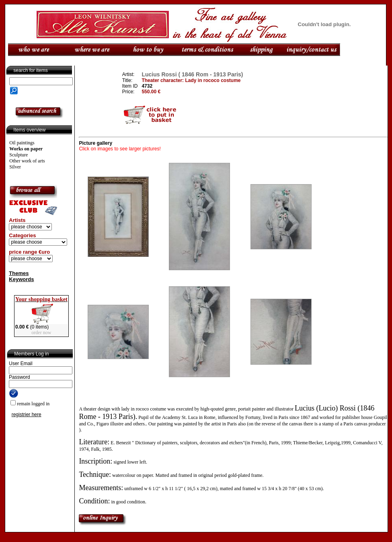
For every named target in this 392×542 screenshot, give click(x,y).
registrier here (27, 415)
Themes (19, 273)
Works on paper (26, 149)
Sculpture (18, 155)
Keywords (21, 279)
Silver (15, 167)
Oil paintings (22, 143)
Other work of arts (27, 161)
